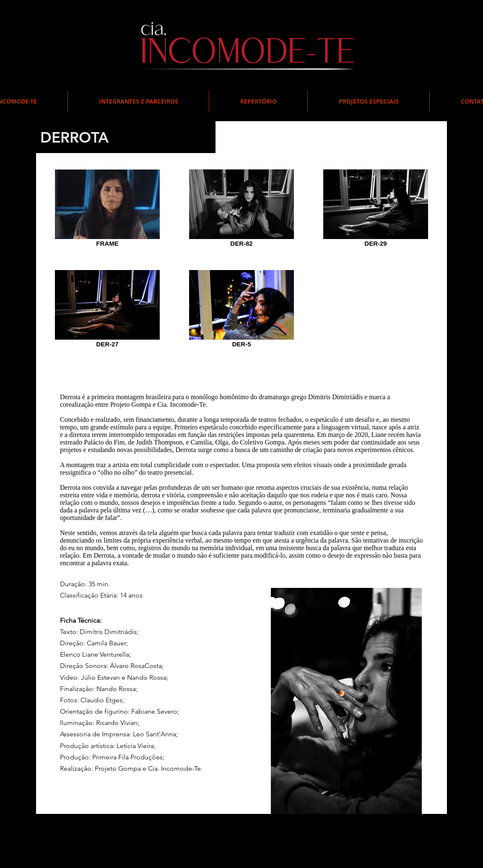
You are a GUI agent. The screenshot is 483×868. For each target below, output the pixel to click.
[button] (369, 101)
